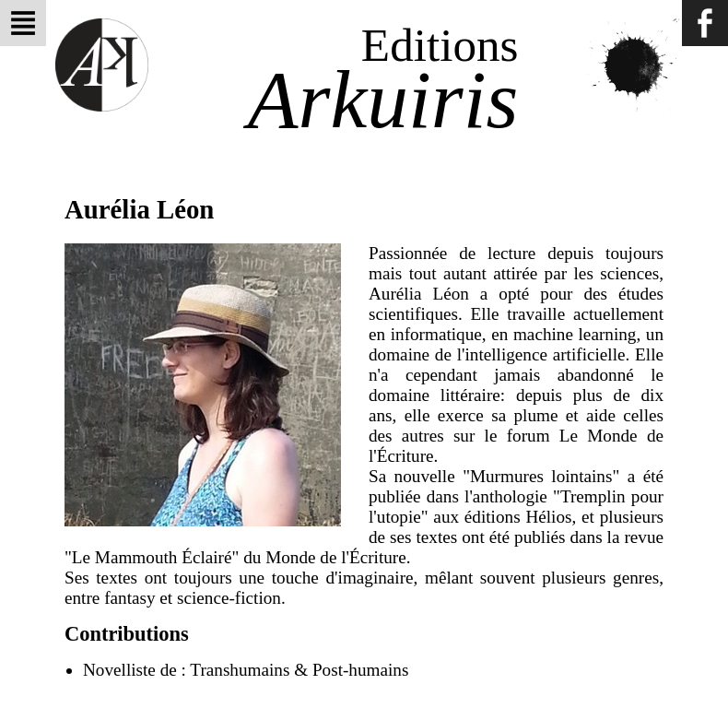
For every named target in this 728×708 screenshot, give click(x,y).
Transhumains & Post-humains (299, 670)
